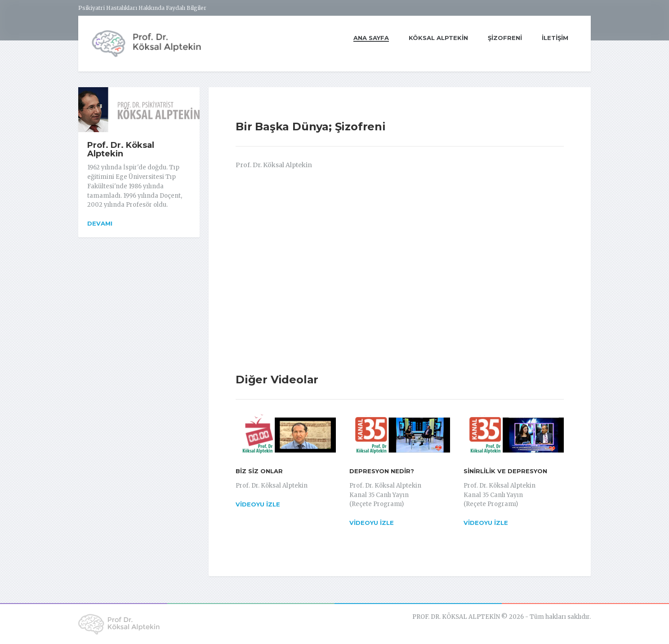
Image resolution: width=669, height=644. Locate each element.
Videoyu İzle (258, 504)
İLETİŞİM (555, 38)
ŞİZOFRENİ (505, 38)
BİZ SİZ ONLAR (259, 471)
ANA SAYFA (371, 40)
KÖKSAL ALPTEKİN (438, 38)
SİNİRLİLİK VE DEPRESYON (505, 471)
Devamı (100, 223)
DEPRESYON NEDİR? (382, 471)
